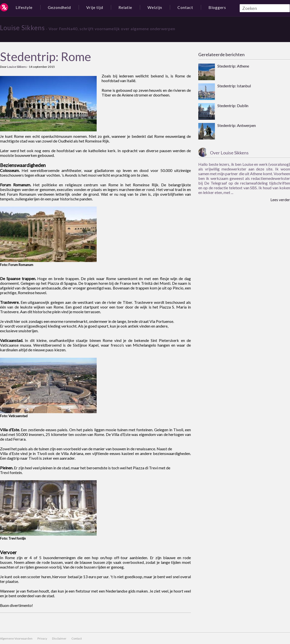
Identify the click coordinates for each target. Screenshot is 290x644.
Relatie (125, 7)
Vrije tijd (95, 7)
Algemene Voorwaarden (16, 638)
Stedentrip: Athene (233, 66)
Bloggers (217, 7)
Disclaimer (59, 638)
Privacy (42, 638)
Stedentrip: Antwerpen (237, 125)
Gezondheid (59, 7)
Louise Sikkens (22, 28)
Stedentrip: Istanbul (234, 86)
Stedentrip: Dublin (233, 106)
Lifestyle (24, 7)
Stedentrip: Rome (45, 57)
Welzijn (155, 7)
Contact (185, 7)
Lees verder (280, 200)
